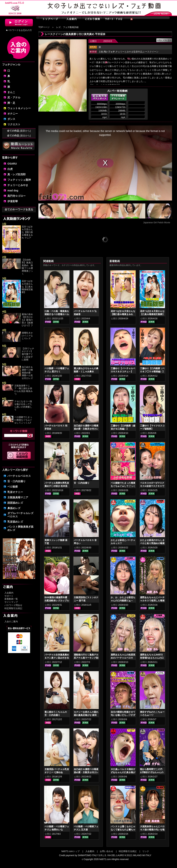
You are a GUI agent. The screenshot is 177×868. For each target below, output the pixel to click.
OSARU (12, 164)
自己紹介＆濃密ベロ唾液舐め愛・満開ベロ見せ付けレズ (27, 373)
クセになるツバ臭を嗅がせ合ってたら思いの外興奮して (23, 406)
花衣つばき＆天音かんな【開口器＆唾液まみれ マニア (27, 232)
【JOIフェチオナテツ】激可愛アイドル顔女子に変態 (28, 354)
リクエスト (14, 124)
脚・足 (11, 103)
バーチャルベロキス (19, 476)
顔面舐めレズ (15, 503)
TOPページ (44, 27)
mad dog (13, 191)
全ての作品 (19, 131)
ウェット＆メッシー (19, 108)
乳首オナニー (15, 492)
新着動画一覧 (11, 599)
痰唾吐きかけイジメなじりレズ (27, 336)
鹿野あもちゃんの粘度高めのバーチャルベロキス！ (123, 658)
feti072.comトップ (71, 851)
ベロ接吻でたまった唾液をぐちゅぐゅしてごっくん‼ (24, 420)
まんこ (11, 92)
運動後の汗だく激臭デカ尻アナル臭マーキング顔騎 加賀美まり (86, 658)
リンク (146, 851)
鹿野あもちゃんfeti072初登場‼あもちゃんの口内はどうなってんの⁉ (152, 658)
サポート (9, 596)
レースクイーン (151, 52)
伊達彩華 (13, 201)
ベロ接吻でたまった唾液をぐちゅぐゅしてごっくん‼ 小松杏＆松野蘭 (123, 486)
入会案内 (9, 593)
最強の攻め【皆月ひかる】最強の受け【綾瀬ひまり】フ (27, 320)
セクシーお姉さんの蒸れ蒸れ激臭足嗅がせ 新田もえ (86, 715)
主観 (101, 52)
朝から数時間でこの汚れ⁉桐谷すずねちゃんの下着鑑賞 (152, 772)
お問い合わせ (106, 851)
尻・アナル (14, 97)
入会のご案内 (11, 622)
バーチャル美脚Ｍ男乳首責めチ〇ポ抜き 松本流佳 (57, 486)
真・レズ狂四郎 (17, 174)
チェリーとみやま (18, 185)
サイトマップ (11, 602)
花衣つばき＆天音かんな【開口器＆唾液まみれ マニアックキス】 (123, 314)
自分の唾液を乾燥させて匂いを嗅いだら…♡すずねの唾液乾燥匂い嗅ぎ (123, 715)
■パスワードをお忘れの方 (19, 30)
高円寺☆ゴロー (17, 196)
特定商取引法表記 (13, 608)
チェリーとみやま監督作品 (129, 52)
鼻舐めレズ (14, 508)
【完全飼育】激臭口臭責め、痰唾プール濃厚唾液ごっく (27, 267)
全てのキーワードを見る (19, 209)
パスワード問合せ (13, 605)
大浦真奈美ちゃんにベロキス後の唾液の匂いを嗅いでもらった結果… (152, 830)
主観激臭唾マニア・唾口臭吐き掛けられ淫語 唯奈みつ (23, 390)
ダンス (11, 119)
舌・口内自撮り (17, 481)
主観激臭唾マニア (18, 497)
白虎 (10, 169)
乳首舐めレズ (15, 522)
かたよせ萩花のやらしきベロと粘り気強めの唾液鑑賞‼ (152, 543)
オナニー (13, 114)
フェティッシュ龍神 (19, 180)
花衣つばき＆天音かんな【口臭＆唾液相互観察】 (27, 287)
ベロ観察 (13, 487)
